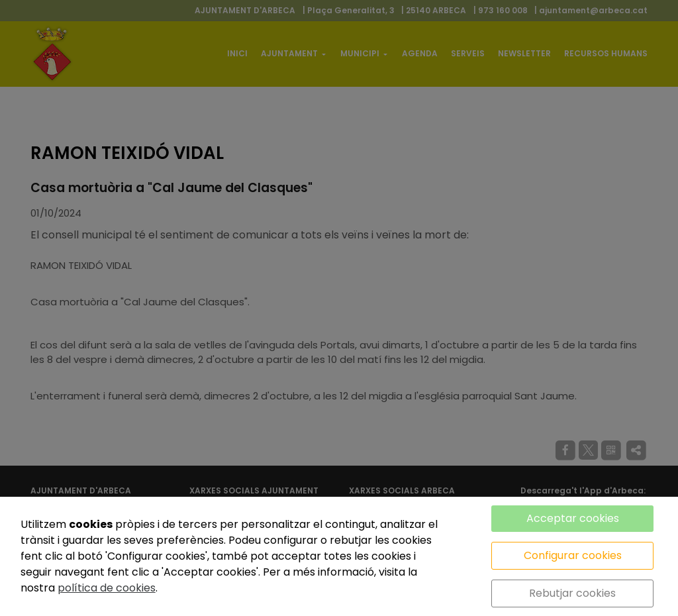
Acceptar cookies (573, 518)
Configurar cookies (573, 555)
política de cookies (107, 588)
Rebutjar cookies (572, 593)
